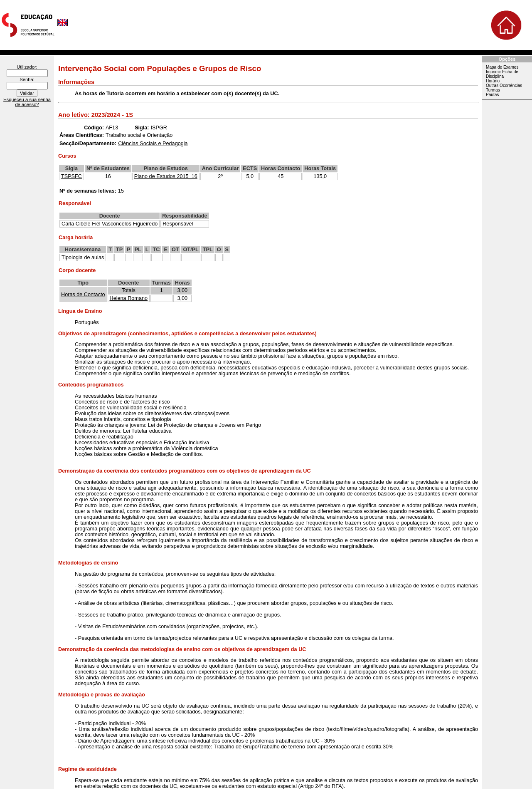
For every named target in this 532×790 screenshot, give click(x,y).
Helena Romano (129, 298)
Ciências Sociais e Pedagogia (153, 144)
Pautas (492, 95)
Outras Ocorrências (504, 85)
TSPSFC (71, 176)
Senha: (27, 79)
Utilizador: (27, 67)
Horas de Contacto (83, 295)
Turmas (493, 90)
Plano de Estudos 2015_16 (166, 176)
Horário (493, 81)
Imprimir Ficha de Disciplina (502, 74)
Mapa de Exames (502, 67)
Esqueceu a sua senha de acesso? (27, 102)
